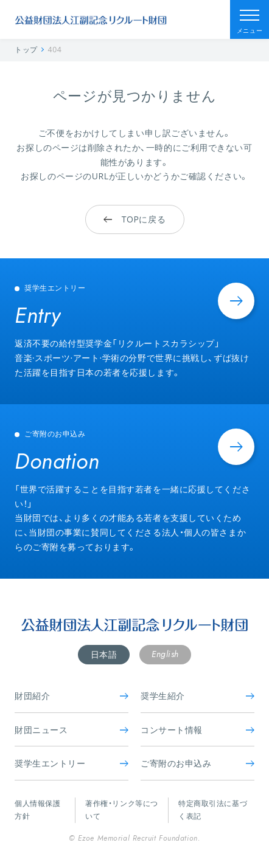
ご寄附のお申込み (197, 763)
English (165, 654)
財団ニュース (72, 730)
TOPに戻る (134, 219)
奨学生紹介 (197, 696)
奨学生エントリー (72, 763)
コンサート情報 (197, 730)
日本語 (104, 654)
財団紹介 (72, 696)
